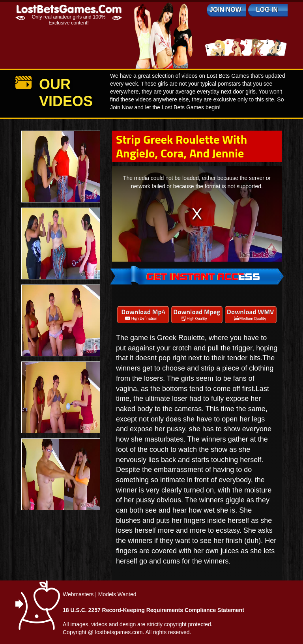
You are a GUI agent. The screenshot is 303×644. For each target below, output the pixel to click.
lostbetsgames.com (119, 632)
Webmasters (78, 594)
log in (267, 10)
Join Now (225, 10)
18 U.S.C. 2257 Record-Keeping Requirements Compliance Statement (153, 610)
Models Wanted (117, 594)
